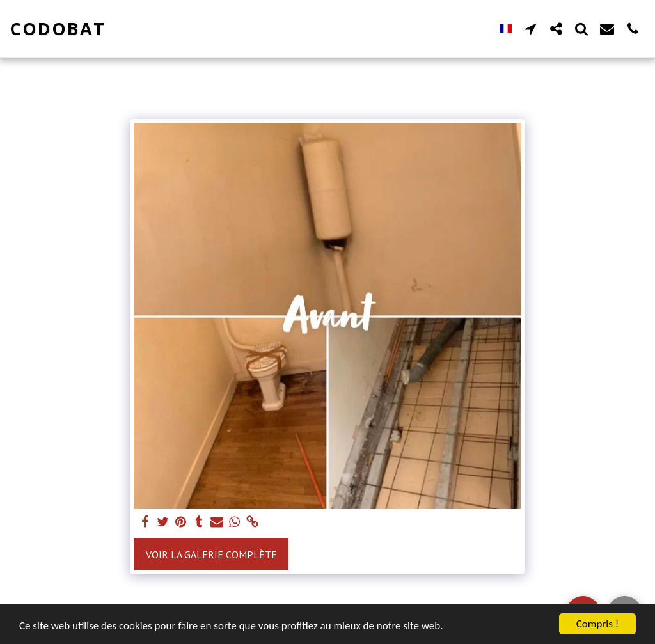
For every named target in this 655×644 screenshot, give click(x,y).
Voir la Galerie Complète (211, 554)
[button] (530, 28)
